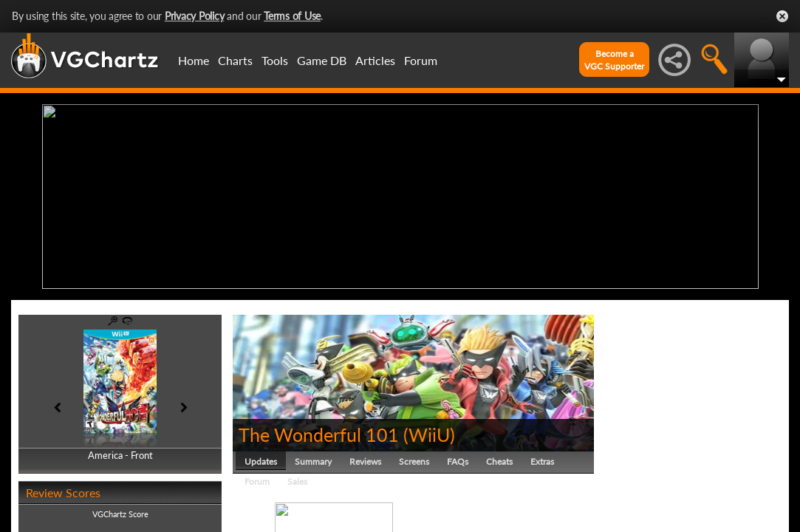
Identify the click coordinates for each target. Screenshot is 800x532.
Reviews (365, 461)
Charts (235, 60)
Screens (414, 461)
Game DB (322, 60)
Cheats (499, 461)
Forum (421, 60)
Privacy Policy (195, 16)
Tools (275, 60)
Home (194, 60)
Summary (313, 461)
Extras (542, 461)
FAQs (458, 461)
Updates (261, 461)
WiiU (429, 434)
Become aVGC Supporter (614, 60)
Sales (297, 481)
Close (782, 16)
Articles (375, 60)
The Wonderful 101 (319, 434)
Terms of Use (292, 16)
